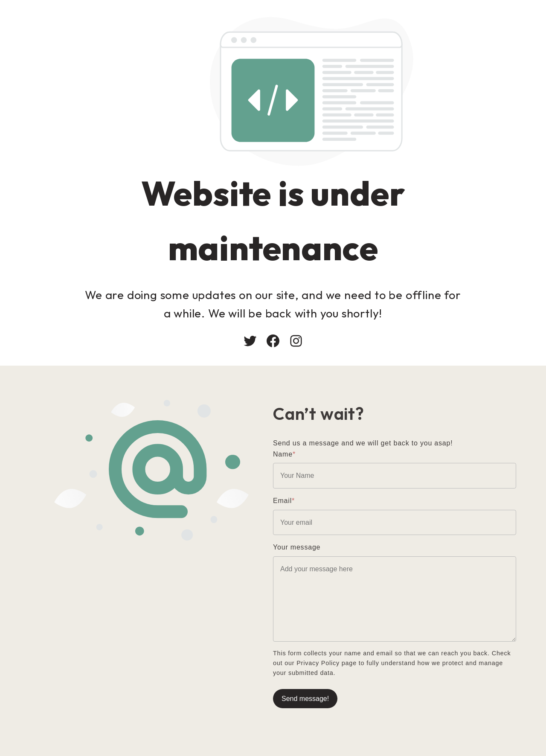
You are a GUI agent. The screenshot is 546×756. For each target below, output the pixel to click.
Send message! (305, 699)
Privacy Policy (318, 663)
